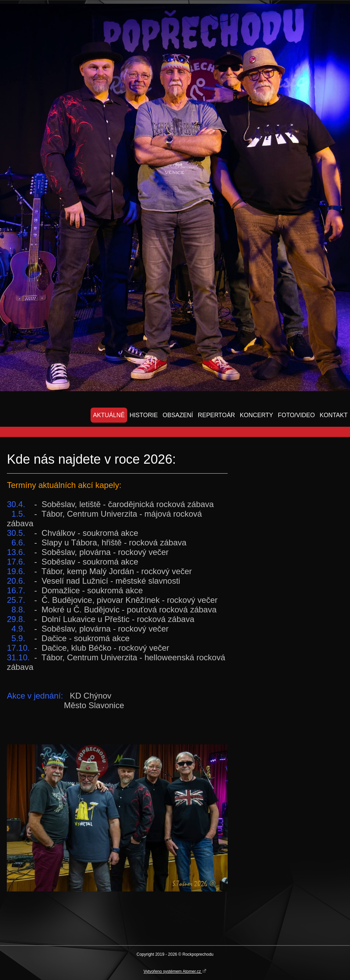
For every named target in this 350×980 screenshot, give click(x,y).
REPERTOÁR (217, 415)
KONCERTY (257, 415)
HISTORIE (144, 415)
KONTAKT (334, 415)
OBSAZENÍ (178, 415)
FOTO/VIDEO (296, 415)
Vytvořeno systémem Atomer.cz (175, 971)
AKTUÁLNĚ (109, 415)
